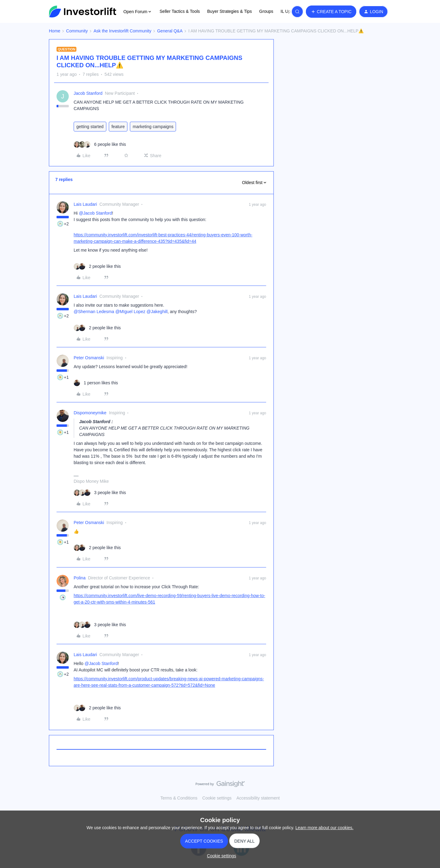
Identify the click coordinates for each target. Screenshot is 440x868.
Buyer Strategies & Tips (229, 11)
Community (77, 31)
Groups (266, 11)
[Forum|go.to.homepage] (82, 12)
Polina (80, 578)
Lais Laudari (85, 204)
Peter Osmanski (89, 358)
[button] (331, 12)
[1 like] (96, 383)
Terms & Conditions (179, 798)
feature (118, 127)
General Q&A (170, 31)
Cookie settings (217, 798)
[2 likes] (97, 266)
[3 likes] (100, 493)
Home (55, 31)
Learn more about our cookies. (324, 828)
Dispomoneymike (90, 413)
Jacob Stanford (88, 93)
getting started (90, 127)
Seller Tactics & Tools (180, 11)
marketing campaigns (153, 127)
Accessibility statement (258, 798)
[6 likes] (100, 144)
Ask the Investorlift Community (122, 31)
